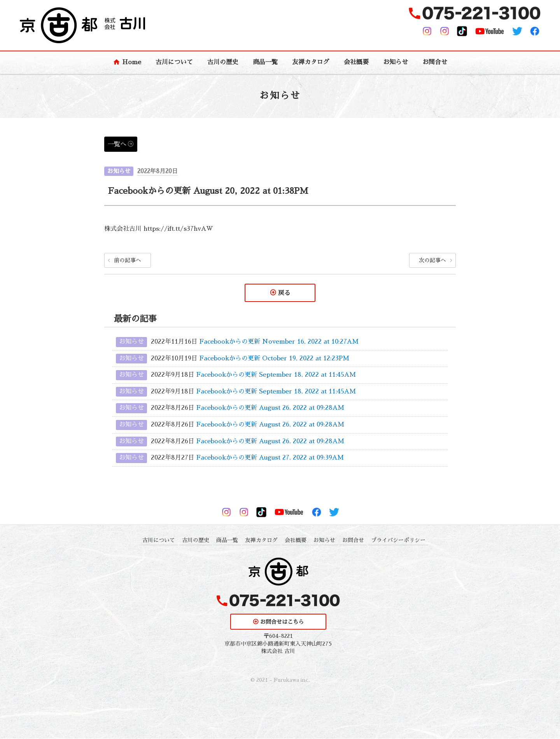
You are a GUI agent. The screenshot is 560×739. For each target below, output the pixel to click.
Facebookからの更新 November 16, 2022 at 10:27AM (279, 342)
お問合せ (435, 62)
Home (132, 62)
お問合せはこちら (282, 622)
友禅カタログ (311, 62)
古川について (174, 62)
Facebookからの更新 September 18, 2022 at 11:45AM (276, 375)
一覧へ (117, 144)
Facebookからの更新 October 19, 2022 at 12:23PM (274, 359)
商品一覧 (265, 62)
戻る (284, 293)
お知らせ (395, 62)
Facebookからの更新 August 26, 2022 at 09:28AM (270, 408)
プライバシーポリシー (398, 541)
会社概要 (356, 62)
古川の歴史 (223, 62)
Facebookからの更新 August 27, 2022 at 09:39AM (270, 458)
